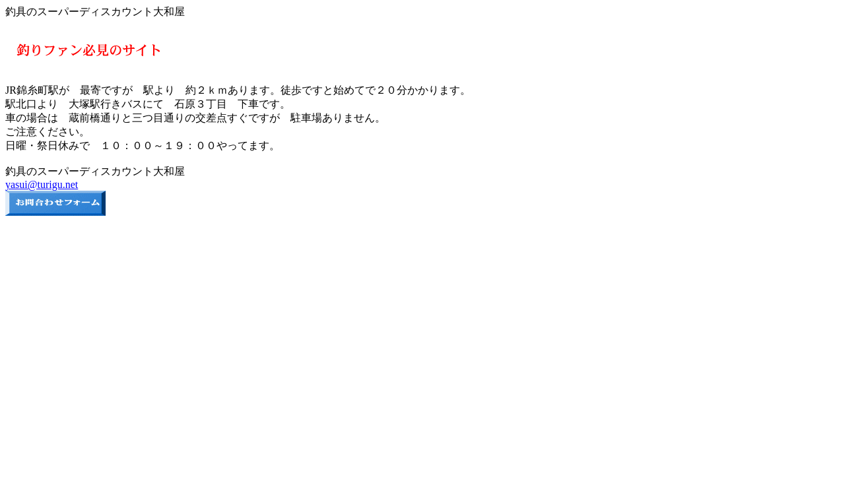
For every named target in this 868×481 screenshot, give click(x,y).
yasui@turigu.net (42, 184)
